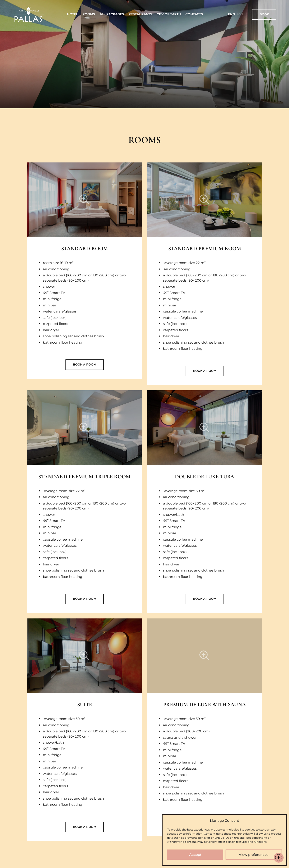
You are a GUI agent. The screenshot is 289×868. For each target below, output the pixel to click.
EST (240, 14)
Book (264, 14)
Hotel (72, 14)
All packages (112, 14)
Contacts (194, 14)
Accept (195, 855)
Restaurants (140, 14)
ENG (232, 14)
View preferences (254, 855)
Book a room (85, 364)
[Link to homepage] (28, 14)
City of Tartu (169, 14)
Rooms (89, 14)
